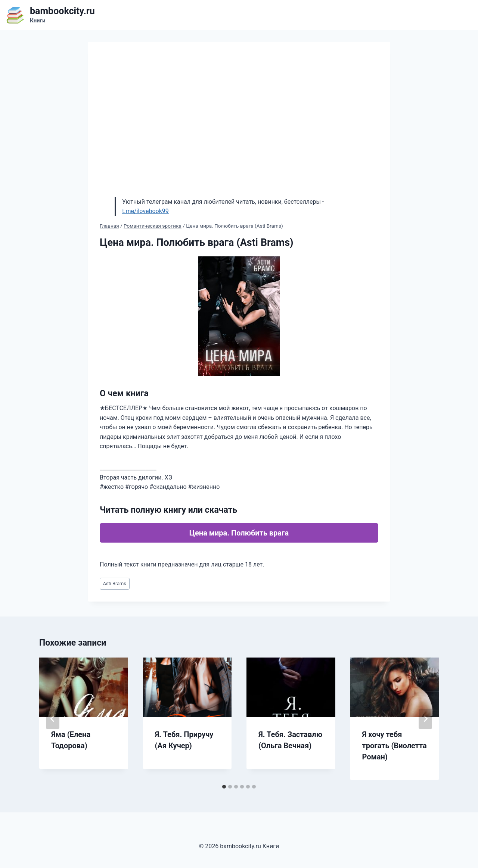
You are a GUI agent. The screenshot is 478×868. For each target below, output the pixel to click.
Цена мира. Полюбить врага (239, 533)
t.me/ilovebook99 (145, 211)
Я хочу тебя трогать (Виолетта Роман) (395, 746)
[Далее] (425, 719)
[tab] (224, 787)
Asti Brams (115, 583)
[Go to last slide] (53, 719)
